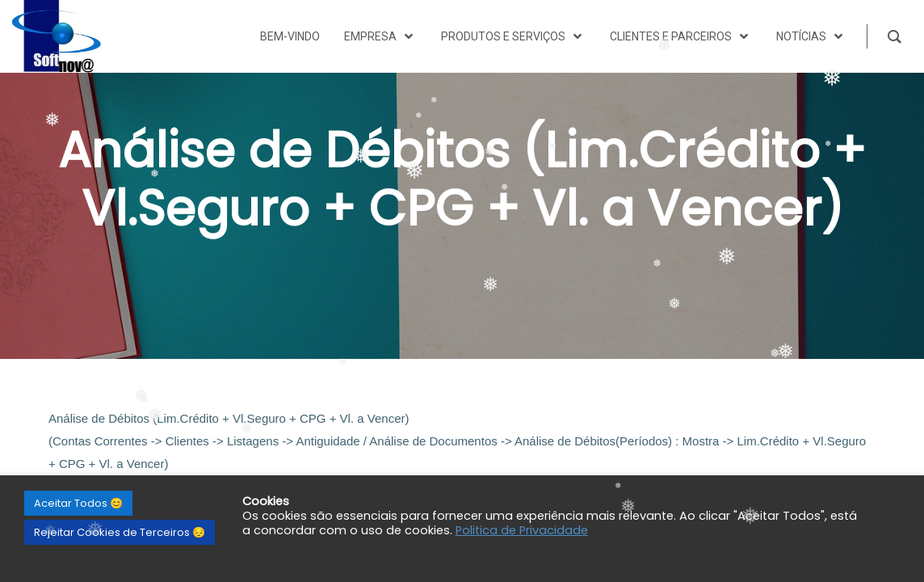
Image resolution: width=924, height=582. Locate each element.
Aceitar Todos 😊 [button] (78, 503)
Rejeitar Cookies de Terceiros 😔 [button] (120, 532)
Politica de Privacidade (522, 530)
